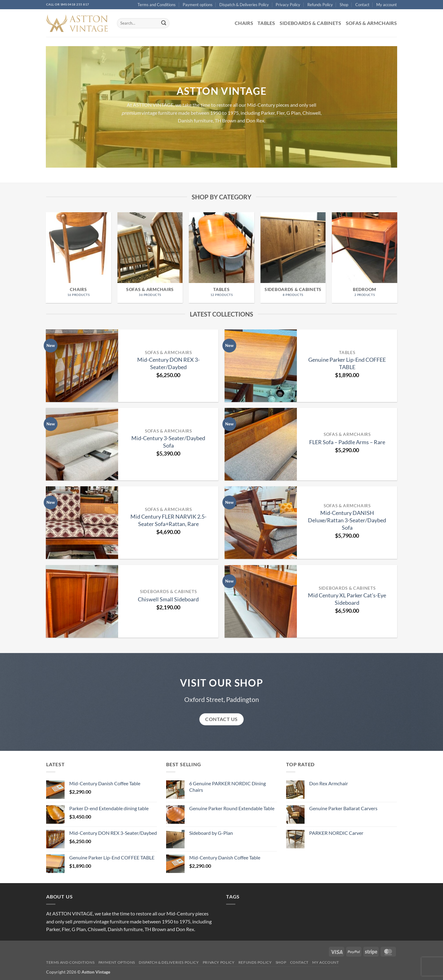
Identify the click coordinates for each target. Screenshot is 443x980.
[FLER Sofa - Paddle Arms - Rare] (261, 444)
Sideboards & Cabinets (311, 23)
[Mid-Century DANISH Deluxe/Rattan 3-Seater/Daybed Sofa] (261, 523)
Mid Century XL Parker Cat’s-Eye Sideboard (347, 599)
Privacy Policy (288, 5)
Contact (362, 5)
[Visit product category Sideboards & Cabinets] (293, 258)
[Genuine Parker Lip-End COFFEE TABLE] (261, 366)
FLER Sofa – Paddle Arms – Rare (347, 442)
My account (387, 5)
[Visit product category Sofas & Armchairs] (150, 258)
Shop (344, 5)
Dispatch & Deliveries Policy (244, 5)
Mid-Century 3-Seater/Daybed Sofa (168, 442)
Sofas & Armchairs (371, 23)
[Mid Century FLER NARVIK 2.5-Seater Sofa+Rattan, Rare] (82, 523)
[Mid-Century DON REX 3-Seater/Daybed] (82, 366)
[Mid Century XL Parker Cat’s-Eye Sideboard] (261, 601)
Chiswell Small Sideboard (168, 599)
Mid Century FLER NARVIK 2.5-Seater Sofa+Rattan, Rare (168, 520)
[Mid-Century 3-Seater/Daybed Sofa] (82, 444)
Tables (266, 23)
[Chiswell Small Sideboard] (82, 601)
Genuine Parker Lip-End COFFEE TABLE (347, 363)
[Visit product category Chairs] (79, 258)
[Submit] (164, 23)
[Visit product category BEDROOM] (365, 258)
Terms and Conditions (157, 5)
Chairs (244, 23)
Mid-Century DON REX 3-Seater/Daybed (168, 363)
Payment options (198, 5)
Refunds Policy (320, 5)
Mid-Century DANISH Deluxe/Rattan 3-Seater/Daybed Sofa (347, 520)
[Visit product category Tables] (222, 258)
